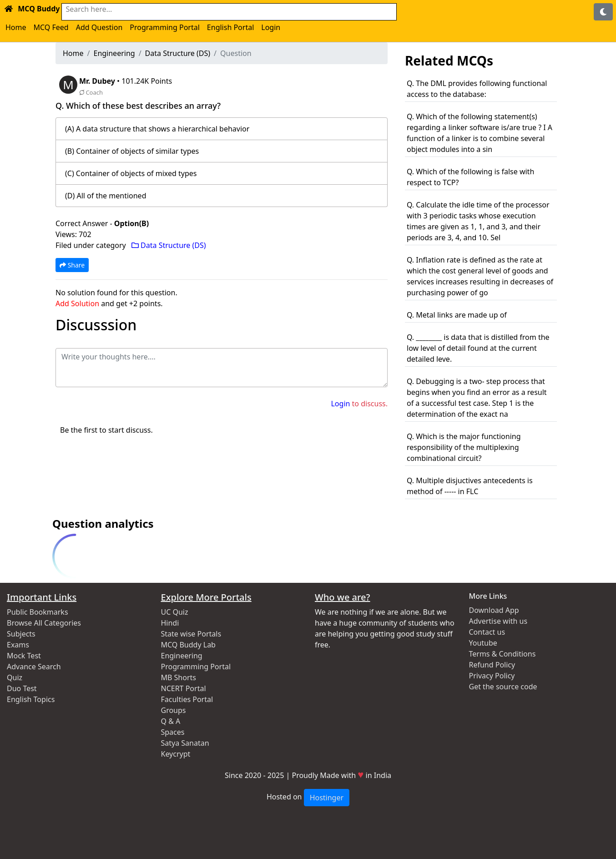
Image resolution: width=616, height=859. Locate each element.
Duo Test (22, 688)
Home (16, 27)
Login (271, 27)
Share (72, 265)
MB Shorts (179, 677)
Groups (174, 710)
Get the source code (503, 687)
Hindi (170, 623)
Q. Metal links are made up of (457, 315)
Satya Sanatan (185, 743)
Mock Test (24, 656)
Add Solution (77, 303)
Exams (18, 645)
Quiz (15, 677)
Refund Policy (492, 665)
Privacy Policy (492, 676)
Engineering (114, 53)
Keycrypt (176, 754)
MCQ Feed (51, 27)
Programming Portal (165, 27)
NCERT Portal (184, 688)
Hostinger (327, 798)
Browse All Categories (44, 623)
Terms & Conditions (502, 654)
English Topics (31, 699)
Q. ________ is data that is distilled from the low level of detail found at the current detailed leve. (478, 348)
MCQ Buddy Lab (188, 645)
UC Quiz (175, 612)
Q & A (171, 721)
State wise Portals (191, 634)
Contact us (487, 632)
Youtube (483, 643)
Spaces (173, 732)
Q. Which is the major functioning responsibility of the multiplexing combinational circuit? (464, 447)
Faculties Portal (187, 699)
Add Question (99, 27)
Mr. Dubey (98, 81)
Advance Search (34, 667)
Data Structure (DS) (178, 53)
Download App (494, 610)
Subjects (21, 634)
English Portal (230, 27)
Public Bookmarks (38, 612)
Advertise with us (498, 621)
